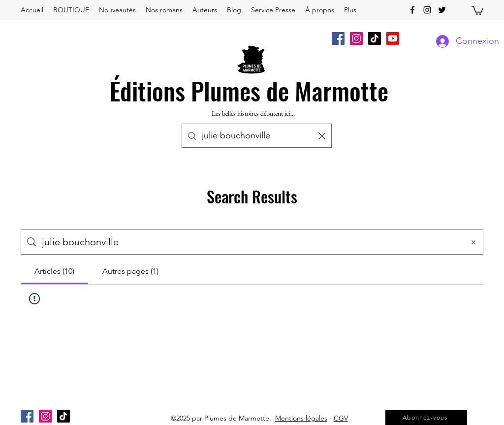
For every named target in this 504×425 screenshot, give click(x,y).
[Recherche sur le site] (250, 242)
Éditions (147, 90)
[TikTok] (375, 38)
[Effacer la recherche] (322, 136)
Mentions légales (301, 418)
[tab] (54, 271)
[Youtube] (393, 38)
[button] (477, 10)
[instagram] (427, 10)
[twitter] (442, 10)
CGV (341, 418)
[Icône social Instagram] (356, 38)
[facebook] (412, 10)
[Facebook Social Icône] (338, 38)
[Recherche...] (257, 136)
